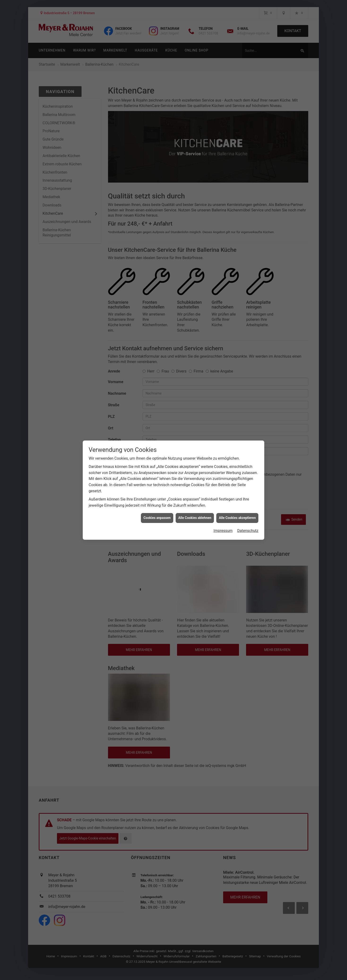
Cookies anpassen (157, 518)
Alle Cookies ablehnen (195, 518)
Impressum (223, 531)
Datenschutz (248, 531)
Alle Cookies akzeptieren (237, 518)
